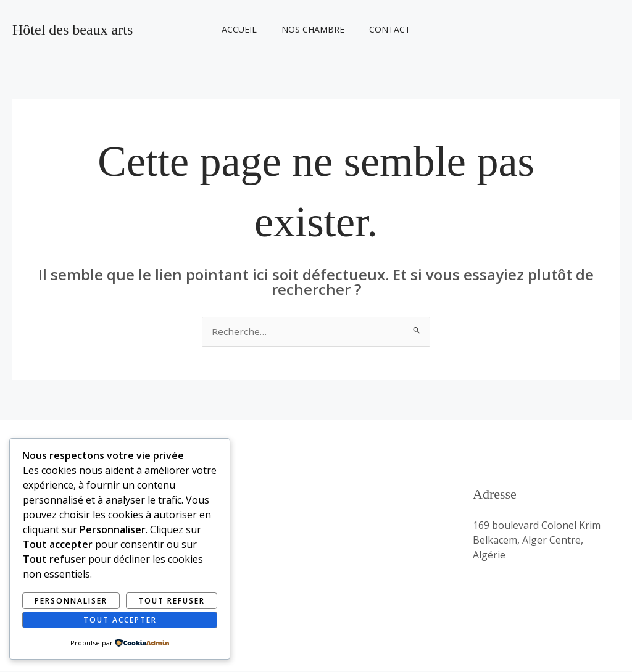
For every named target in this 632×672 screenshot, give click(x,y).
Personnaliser (71, 600)
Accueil (247, 29)
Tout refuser (172, 600)
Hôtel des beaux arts (73, 30)
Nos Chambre (313, 29)
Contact (382, 29)
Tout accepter (120, 619)
